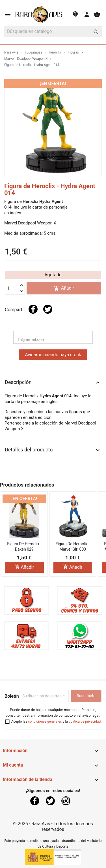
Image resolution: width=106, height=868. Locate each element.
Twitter (50, 801)
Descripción (53, 383)
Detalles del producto (53, 450)
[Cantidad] (12, 288)
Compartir (33, 309)
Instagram (66, 801)
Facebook (35, 801)
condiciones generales (45, 721)
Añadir (64, 288)
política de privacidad (85, 721)
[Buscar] (53, 31)
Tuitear (48, 309)
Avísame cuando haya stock (53, 355)
